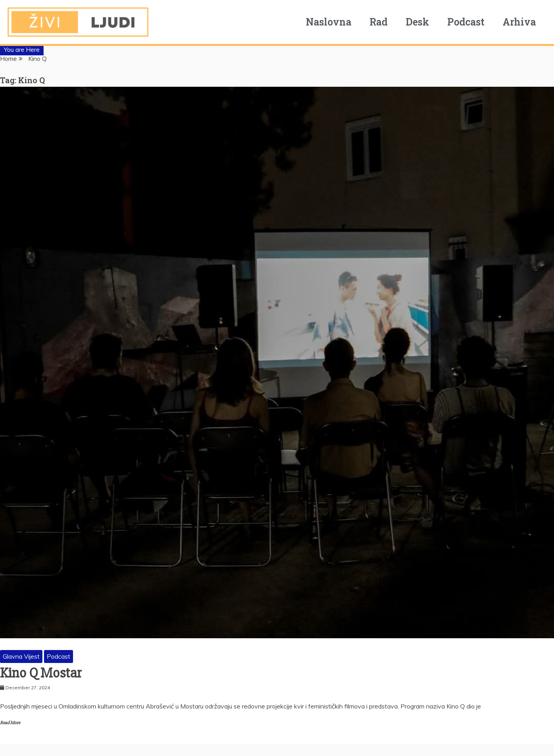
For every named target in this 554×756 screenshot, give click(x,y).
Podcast (469, 22)
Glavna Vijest (21, 656)
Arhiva (522, 22)
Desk (420, 22)
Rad (381, 22)
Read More (10, 723)
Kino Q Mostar (41, 673)
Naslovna (331, 22)
